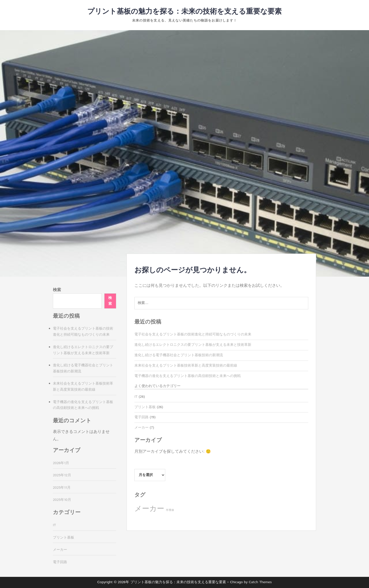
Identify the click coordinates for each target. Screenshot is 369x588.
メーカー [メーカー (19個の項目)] (149, 509)
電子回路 (141, 417)
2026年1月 (61, 463)
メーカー (141, 428)
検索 (57, 290)
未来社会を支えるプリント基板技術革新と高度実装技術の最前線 (186, 366)
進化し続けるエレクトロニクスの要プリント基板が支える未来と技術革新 (193, 345)
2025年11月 (62, 488)
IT (136, 397)
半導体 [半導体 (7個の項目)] (170, 510)
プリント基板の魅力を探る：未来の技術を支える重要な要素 (184, 12)
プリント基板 (145, 407)
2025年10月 (62, 500)
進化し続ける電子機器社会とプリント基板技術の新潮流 (179, 355)
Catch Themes (260, 582)
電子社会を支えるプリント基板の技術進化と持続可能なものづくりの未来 (193, 334)
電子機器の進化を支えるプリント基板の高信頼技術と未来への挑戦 (188, 376)
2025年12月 (62, 475)
